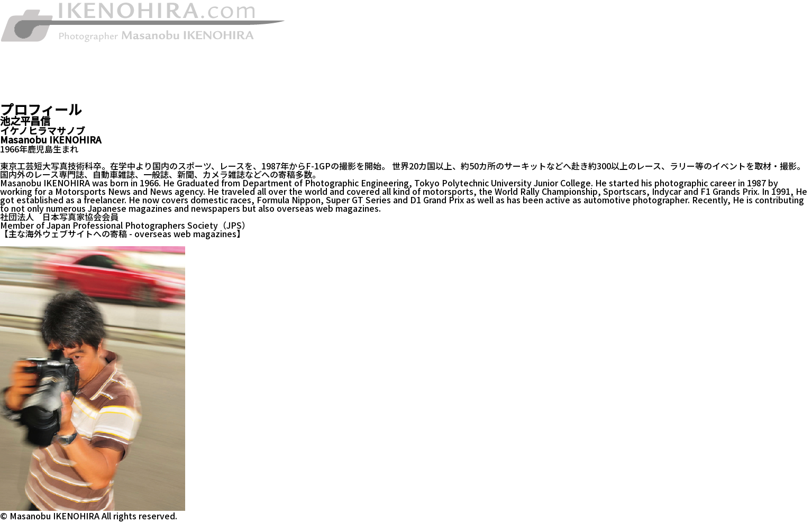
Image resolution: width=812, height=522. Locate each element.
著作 (8, 56)
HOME (13, 47)
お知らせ (17, 64)
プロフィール (25, 81)
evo (70, 242)
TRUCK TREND (30, 242)
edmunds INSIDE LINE (125, 242)
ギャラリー (21, 73)
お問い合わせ (25, 89)
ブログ (13, 98)
